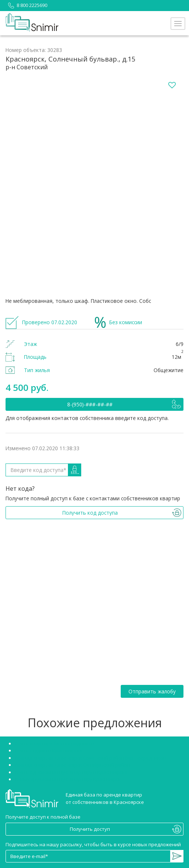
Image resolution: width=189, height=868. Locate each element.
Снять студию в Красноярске (49, 750)
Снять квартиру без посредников (55, 743)
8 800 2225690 (26, 5)
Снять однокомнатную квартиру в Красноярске (71, 772)
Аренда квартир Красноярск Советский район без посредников (90, 758)
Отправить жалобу (152, 691)
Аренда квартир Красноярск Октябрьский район (72, 765)
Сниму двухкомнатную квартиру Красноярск (68, 779)
